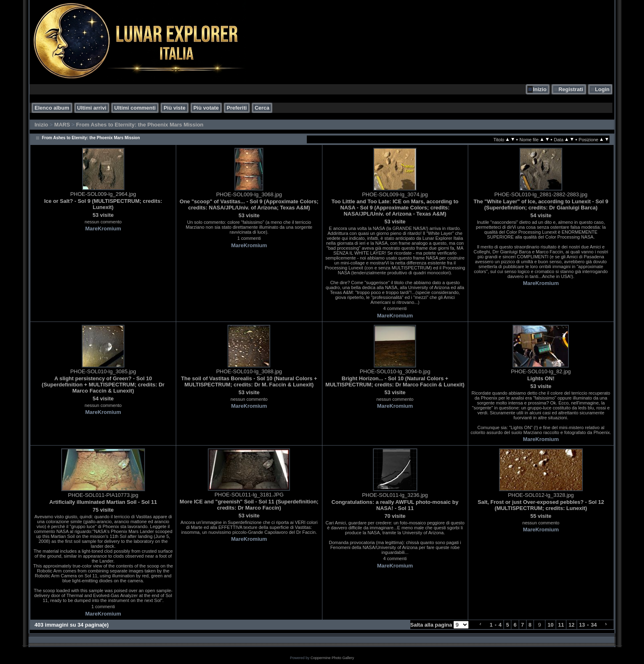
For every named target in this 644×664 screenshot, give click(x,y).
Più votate (206, 108)
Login (602, 89)
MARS (62, 125)
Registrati (571, 89)
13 (582, 625)
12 (571, 625)
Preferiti (237, 108)
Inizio (539, 89)
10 (550, 625)
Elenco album (52, 108)
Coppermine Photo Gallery (332, 658)
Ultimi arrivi (92, 108)
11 (561, 625)
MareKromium (103, 229)
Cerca (262, 108)
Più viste (174, 108)
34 (594, 625)
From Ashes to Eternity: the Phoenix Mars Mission (140, 125)
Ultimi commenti (135, 108)
